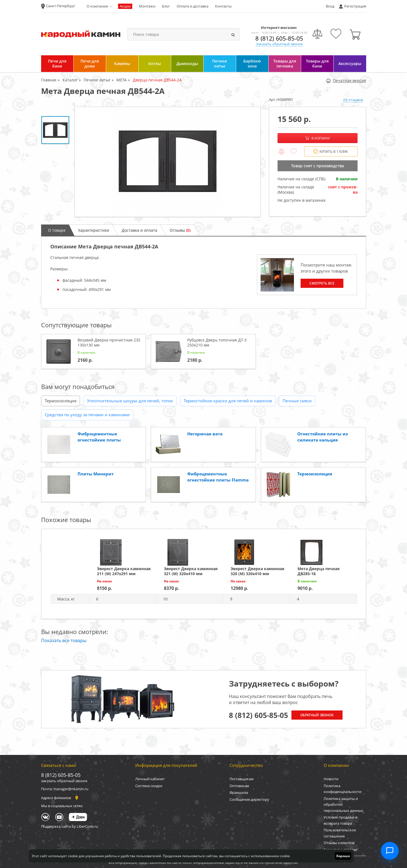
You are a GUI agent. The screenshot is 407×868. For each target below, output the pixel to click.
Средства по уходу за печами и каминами (87, 415)
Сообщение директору (249, 799)
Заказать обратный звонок (279, 44)
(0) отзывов (353, 100)
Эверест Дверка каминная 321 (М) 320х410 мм (191, 571)
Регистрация (355, 6)
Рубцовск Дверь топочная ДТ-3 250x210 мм (217, 342)
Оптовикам (239, 786)
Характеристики (94, 230)
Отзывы (180, 230)
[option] (168, 162)
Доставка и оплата (139, 230)
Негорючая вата (205, 434)
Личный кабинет (150, 779)
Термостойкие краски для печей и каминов (228, 401)
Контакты (223, 6)
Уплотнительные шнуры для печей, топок (130, 401)
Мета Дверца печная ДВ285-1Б (319, 571)
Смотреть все (322, 283)
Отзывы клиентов (339, 843)
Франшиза (239, 792)
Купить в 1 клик (330, 152)
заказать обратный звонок (64, 781)
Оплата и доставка (193, 6)
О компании (97, 6)
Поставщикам (242, 779)
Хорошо (343, 856)
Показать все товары (64, 640)
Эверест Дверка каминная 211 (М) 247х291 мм (124, 571)
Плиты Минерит (96, 474)
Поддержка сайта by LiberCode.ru (70, 826)
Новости (331, 779)
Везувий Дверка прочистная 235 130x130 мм (109, 342)
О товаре (57, 230)
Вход (330, 6)
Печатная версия (346, 80)
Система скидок (149, 786)
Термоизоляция (61, 401)
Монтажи (147, 6)
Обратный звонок (317, 715)
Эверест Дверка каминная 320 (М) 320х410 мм (257, 571)
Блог (166, 6)
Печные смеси (297, 401)
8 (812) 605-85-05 (279, 38)
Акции (125, 6)
